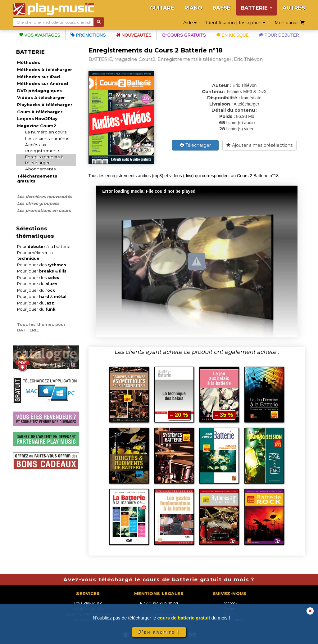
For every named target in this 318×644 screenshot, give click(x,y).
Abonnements (40, 169)
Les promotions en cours (44, 210)
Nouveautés (134, 35)
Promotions (88, 35)
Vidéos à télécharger (41, 97)
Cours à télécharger (40, 112)
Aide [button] (190, 23)
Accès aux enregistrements (43, 148)
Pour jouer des (42, 265)
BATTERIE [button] (257, 8)
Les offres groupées (38, 203)
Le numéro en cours (46, 132)
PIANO (193, 8)
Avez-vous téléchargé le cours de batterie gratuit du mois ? (159, 579)
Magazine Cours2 (37, 126)
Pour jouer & (42, 271)
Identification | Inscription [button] (236, 23)
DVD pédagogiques (39, 91)
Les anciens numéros (47, 138)
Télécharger (195, 145)
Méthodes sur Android (43, 83)
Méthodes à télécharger (45, 70)
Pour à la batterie (44, 247)
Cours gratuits (184, 35)
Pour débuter (279, 35)
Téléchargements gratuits (37, 178)
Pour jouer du (37, 284)
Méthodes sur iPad (39, 77)
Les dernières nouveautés (45, 196)
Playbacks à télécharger (45, 105)
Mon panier (290, 23)
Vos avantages (40, 35)
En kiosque (232, 35)
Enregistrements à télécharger (44, 160)
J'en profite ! (159, 632)
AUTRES (294, 8)
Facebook (229, 603)
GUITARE (162, 8)
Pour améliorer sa (35, 256)
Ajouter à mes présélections (259, 145)
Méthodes (29, 62)
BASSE (221, 8)
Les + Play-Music (88, 603)
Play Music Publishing (159, 603)
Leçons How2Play (37, 119)
